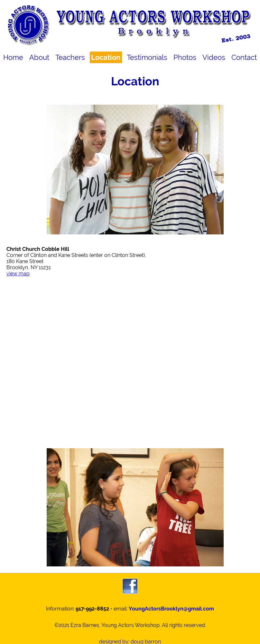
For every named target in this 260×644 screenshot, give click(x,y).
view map (18, 274)
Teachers (70, 57)
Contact (244, 57)
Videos (214, 57)
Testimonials (147, 57)
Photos (185, 57)
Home (13, 57)
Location (106, 57)
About (39, 57)
